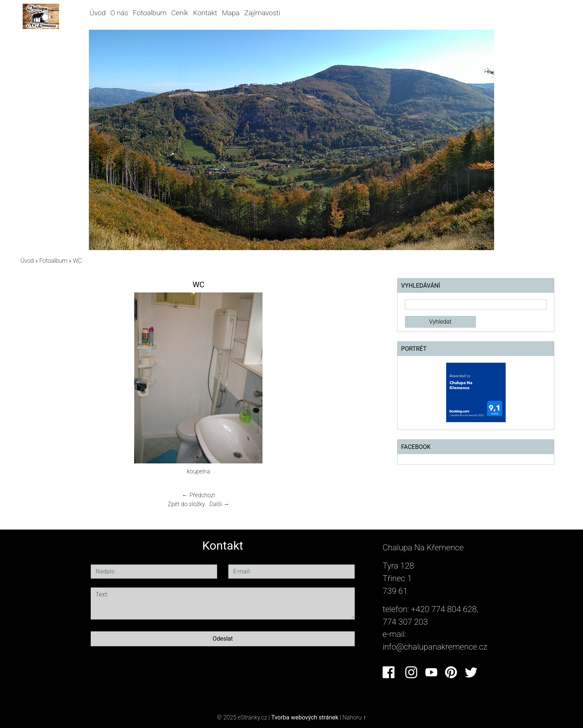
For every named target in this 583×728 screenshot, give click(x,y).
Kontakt (205, 13)
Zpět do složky (186, 504)
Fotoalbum (149, 13)
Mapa (231, 13)
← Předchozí (199, 495)
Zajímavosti (262, 13)
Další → (219, 504)
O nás (119, 13)
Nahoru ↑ (354, 717)
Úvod (98, 13)
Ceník (180, 13)
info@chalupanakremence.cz (435, 647)
